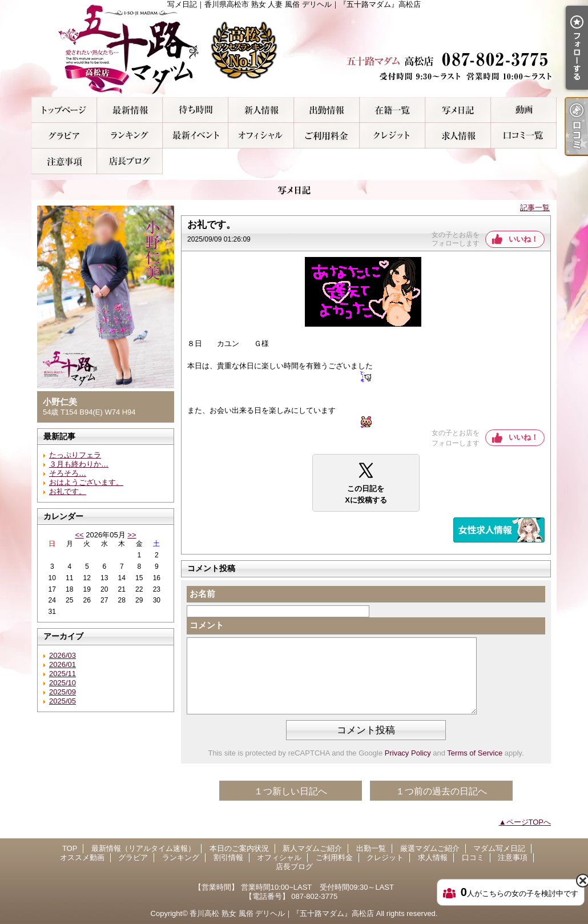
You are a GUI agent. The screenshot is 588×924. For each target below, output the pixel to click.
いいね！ (523, 239)
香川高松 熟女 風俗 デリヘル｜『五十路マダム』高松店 (282, 913)
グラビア (64, 136)
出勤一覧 (327, 110)
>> (132, 535)
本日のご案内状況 (196, 110)
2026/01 (63, 664)
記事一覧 (535, 208)
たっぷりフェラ (75, 455)
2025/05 (63, 701)
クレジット (392, 136)
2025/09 (63, 692)
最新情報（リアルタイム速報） (130, 110)
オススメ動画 (524, 110)
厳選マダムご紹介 (392, 110)
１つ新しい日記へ (291, 791)
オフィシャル (261, 136)
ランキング (130, 136)
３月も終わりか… (79, 464)
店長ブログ (130, 161)
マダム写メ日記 (458, 110)
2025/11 (63, 674)
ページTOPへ (529, 822)
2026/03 (63, 655)
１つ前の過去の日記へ (441, 791)
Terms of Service (475, 753)
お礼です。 (68, 491)
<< (79, 535)
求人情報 (458, 136)
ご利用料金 (327, 136)
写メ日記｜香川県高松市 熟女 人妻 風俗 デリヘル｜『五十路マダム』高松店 (294, 49)
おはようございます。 (86, 482)
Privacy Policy (408, 753)
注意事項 (64, 161)
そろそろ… (68, 473)
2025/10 (63, 683)
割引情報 (196, 136)
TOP (64, 110)
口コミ (524, 136)
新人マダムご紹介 (261, 110)
